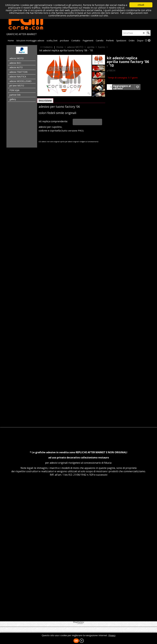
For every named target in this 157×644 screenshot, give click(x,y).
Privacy (112, 635)
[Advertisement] (78, 194)
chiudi (141, 5)
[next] (149, 40)
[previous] (146, 40)
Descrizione (45, 101)
